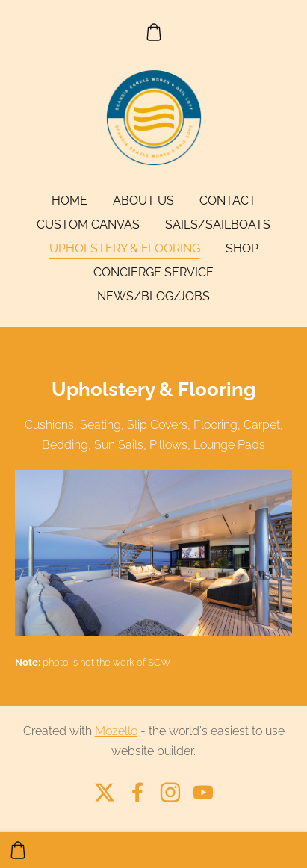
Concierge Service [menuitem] (153, 272)
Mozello (116, 731)
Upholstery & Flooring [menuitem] (125, 248)
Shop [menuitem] (242, 248)
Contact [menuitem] (228, 201)
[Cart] (153, 32)
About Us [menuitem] (143, 201)
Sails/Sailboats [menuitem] (218, 224)
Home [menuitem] (69, 201)
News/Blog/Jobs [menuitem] (153, 296)
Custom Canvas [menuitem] (88, 224)
